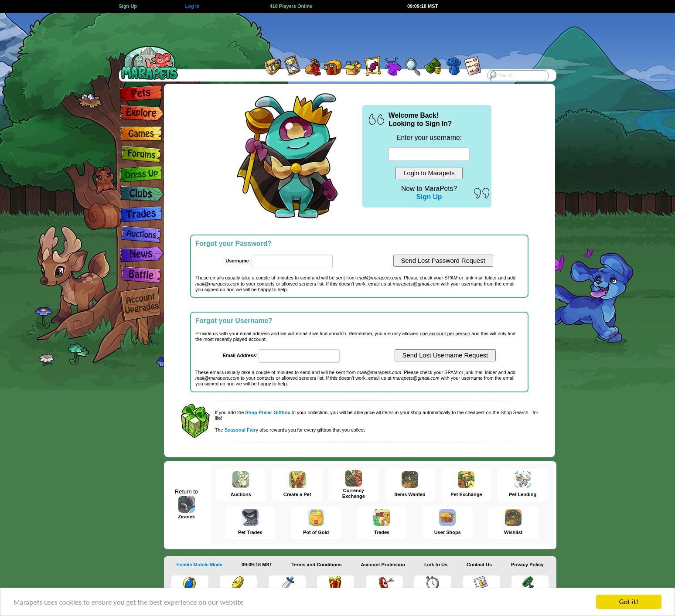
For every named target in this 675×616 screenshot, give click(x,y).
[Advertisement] (330, 33)
